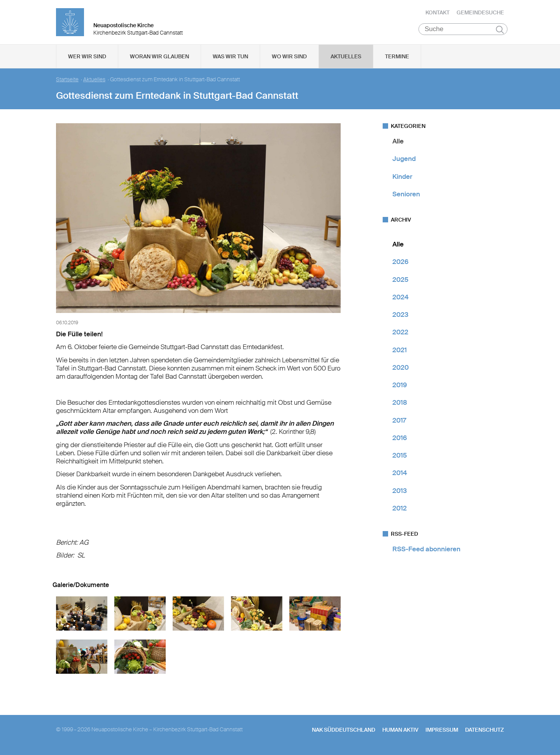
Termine (397, 59)
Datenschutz (485, 732)
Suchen (500, 32)
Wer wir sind (87, 59)
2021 (400, 352)
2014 (400, 475)
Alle (398, 143)
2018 (400, 405)
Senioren (406, 196)
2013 (400, 493)
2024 (401, 299)
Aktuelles (346, 59)
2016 (400, 440)
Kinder (402, 179)
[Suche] (463, 31)
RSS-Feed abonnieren (426, 551)
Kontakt (437, 14)
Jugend (404, 161)
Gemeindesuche (480, 14)
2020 (401, 370)
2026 (400, 264)
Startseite (67, 82)
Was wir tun (230, 59)
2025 (400, 282)
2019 (400, 387)
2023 (400, 317)
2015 (400, 458)
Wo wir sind (289, 59)
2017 (399, 423)
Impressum (442, 732)
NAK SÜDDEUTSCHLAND (344, 732)
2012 (400, 510)
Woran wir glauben (159, 59)
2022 (400, 334)
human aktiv (400, 732)
